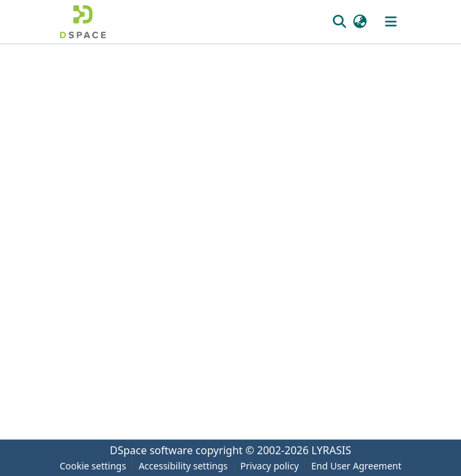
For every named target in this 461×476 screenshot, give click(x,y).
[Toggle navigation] (391, 22)
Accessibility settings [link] (183, 466)
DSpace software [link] (151, 450)
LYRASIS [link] (332, 450)
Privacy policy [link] (270, 466)
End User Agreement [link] (356, 466)
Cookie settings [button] (93, 466)
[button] (83, 22)
